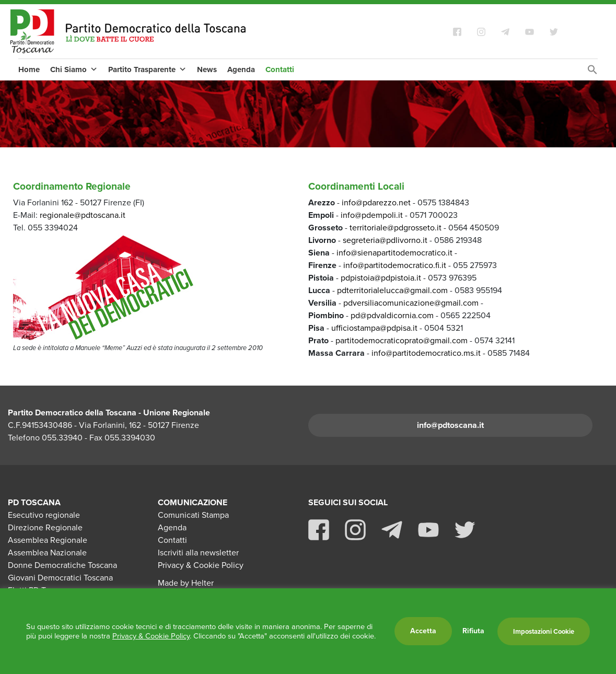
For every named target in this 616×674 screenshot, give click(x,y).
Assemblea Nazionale (47, 553)
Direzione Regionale (45, 527)
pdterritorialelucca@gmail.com (393, 290)
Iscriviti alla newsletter (198, 553)
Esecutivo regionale (44, 515)
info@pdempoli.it (372, 215)
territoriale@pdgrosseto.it (396, 228)
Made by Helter (186, 583)
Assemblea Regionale (48, 540)
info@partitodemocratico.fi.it (395, 265)
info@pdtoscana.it (450, 425)
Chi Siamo (74, 69)
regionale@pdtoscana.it (83, 215)
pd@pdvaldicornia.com (392, 315)
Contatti (280, 69)
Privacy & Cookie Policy (201, 565)
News (207, 69)
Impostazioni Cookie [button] (544, 631)
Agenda (241, 69)
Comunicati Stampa (193, 515)
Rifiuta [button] (473, 631)
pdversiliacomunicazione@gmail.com (411, 303)
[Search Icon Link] (592, 72)
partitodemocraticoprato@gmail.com (402, 340)
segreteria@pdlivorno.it (385, 240)
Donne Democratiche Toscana (62, 565)
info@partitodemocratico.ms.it (426, 353)
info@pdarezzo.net (376, 202)
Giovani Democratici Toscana (60, 578)
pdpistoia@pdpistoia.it (382, 278)
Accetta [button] (423, 631)
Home (29, 69)
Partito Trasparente (147, 69)
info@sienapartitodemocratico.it (394, 253)
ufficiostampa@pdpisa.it (374, 328)
